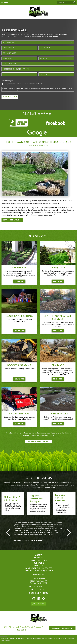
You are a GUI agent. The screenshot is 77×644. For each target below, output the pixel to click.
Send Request (10, 97)
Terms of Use (61, 90)
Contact (38, 566)
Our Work (39, 563)
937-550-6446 (23, 630)
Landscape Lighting (19, 316)
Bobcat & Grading (19, 365)
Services (38, 558)
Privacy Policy (51, 90)
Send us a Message (38, 587)
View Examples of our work (39, 442)
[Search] (67, 2)
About (38, 555)
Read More (19, 281)
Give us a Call (39, 589)
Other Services (58, 414)
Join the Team (38, 604)
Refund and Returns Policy (39, 571)
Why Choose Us (38, 561)
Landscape (19, 268)
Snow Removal (19, 414)
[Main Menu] (2, 3)
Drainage (58, 365)
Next (69, 533)
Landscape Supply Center (39, 568)
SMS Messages (7, 81)
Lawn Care (58, 268)
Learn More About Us (12, 220)
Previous (8, 533)
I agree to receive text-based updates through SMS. (24, 84)
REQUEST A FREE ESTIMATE (62, 628)
